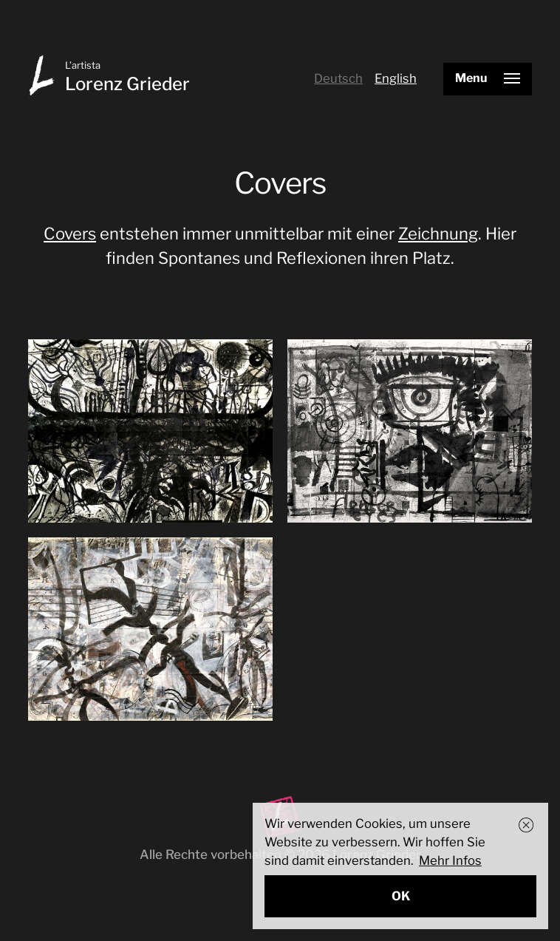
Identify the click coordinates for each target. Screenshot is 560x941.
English (396, 78)
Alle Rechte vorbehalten (211, 855)
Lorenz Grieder (127, 84)
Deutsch (338, 78)
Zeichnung (438, 234)
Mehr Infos (450, 860)
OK (401, 896)
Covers (70, 234)
